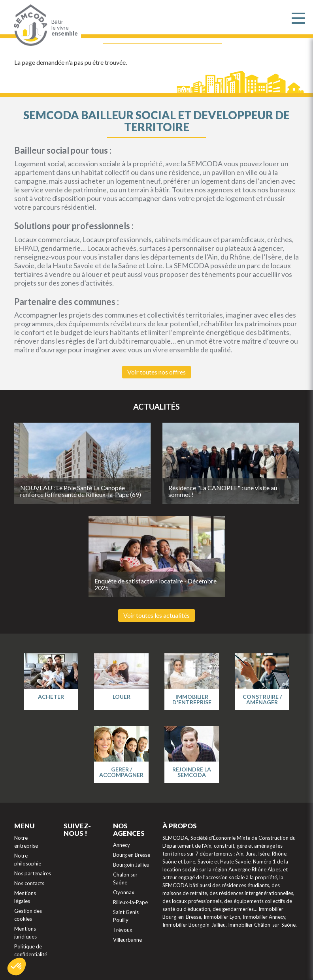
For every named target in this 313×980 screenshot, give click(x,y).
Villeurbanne (127, 940)
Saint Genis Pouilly (126, 916)
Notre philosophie (28, 860)
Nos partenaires (33, 873)
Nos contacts (29, 883)
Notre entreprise (26, 842)
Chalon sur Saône (125, 878)
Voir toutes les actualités (156, 615)
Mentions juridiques (25, 933)
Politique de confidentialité (31, 950)
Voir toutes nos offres (156, 372)
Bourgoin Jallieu (131, 865)
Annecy (122, 845)
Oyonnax (124, 892)
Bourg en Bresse (132, 855)
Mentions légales (25, 897)
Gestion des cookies (28, 915)
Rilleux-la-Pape (130, 902)
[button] (17, 967)
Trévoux (123, 930)
